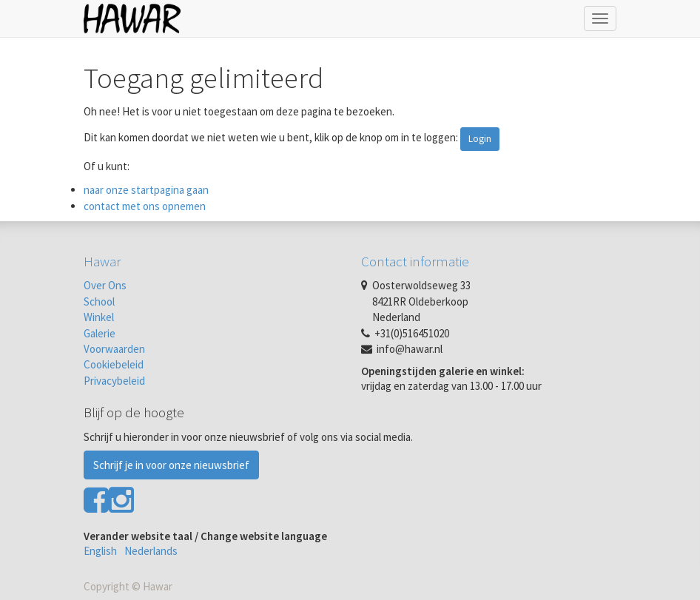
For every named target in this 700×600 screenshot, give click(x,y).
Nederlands (151, 551)
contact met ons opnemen (145, 206)
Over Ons (105, 285)
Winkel (99, 317)
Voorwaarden (114, 349)
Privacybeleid (114, 381)
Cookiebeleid (114, 364)
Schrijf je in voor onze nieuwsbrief (171, 465)
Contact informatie (415, 261)
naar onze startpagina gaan (146, 190)
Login (480, 139)
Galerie (100, 333)
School (99, 301)
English (100, 551)
